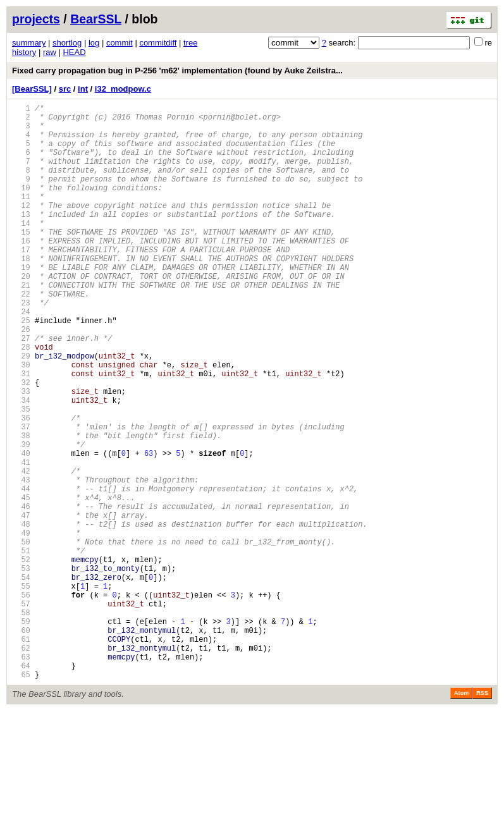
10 (21, 206)
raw (50, 52)
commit (120, 43)
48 (21, 615)
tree (190, 43)
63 (21, 776)
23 (21, 346)
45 (21, 583)
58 (21, 722)
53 (21, 669)
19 (21, 303)
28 (21, 400)
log (94, 43)
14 (21, 249)
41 (21, 540)
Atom (461, 816)
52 (21, 658)
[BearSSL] (32, 89)
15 (21, 260)
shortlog (67, 43)
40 (21, 529)
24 (21, 357)
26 (21, 378)
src (65, 89)
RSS (482, 816)
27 (21, 389)
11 (21, 217)
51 (21, 647)
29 (21, 411)
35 (21, 475)
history (24, 52)
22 (21, 335)
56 (21, 701)
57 (21, 712)
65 (21, 798)
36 (21, 486)
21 (21, 325)
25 (21, 368)
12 (21, 228)
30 (21, 421)
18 (21, 292)
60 (21, 744)
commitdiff (158, 43)
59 (21, 733)
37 (21, 497)
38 (21, 507)
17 (21, 282)
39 (21, 518)
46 (21, 593)
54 (21, 679)
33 (21, 454)
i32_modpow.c (123, 89)
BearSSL (96, 19)
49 (21, 626)
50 (21, 636)
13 (21, 239)
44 (21, 572)
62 (21, 765)
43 (21, 561)
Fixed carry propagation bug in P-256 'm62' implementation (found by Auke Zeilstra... (177, 71)
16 (21, 271)
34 (21, 464)
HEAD (74, 52)
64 (21, 787)
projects (36, 19)
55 (21, 690)
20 (21, 314)
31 (21, 432)
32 (21, 443)
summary (29, 43)
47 (21, 604)
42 (21, 550)
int (83, 89)
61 (21, 755)
